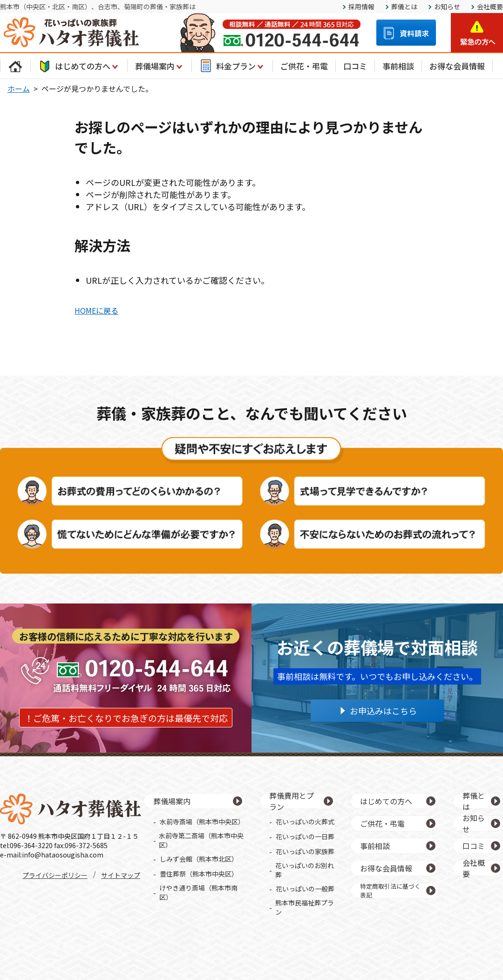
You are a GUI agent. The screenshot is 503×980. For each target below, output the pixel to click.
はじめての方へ (79, 66)
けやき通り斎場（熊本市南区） (198, 892)
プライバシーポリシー (55, 875)
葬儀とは (404, 7)
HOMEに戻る (96, 310)
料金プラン (232, 66)
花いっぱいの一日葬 (305, 836)
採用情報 (361, 7)
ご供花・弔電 (304, 66)
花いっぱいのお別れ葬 (305, 870)
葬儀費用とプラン (292, 801)
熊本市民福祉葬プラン (305, 907)
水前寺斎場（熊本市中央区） (202, 822)
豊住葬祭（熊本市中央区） (199, 874)
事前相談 (398, 66)
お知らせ (447, 7)
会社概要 (490, 7)
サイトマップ (121, 875)
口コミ (355, 66)
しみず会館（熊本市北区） (199, 859)
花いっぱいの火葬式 (305, 822)
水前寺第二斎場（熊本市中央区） (201, 840)
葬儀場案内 (160, 66)
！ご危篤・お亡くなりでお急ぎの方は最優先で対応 (126, 718)
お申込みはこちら (383, 711)
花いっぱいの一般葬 (305, 889)
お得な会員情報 (457, 66)
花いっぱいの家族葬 (305, 851)
